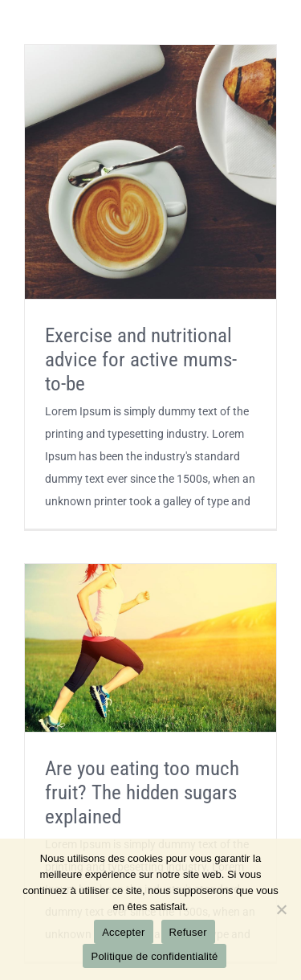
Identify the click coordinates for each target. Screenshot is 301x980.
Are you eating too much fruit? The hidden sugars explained (142, 792)
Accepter (123, 932)
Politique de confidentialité (154, 956)
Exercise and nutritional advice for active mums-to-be (141, 359)
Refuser (188, 932)
